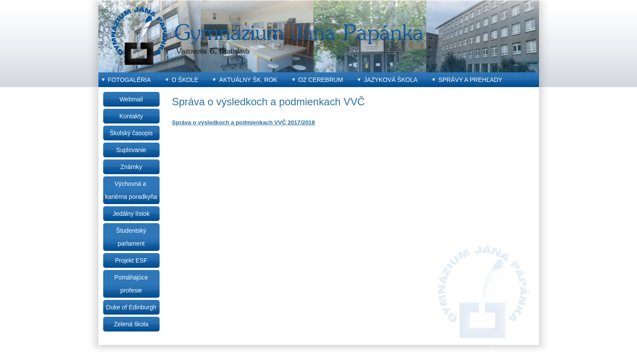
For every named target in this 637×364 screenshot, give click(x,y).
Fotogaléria (129, 80)
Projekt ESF (131, 260)
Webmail (131, 99)
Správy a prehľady (470, 80)
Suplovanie (131, 150)
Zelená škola (131, 324)
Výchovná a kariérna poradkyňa (131, 190)
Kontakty (131, 116)
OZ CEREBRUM (321, 80)
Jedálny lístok (131, 214)
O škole (185, 80)
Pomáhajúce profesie (131, 284)
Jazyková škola (391, 80)
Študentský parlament (131, 237)
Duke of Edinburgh (131, 307)
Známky (131, 167)
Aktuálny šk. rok (248, 80)
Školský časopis (131, 133)
